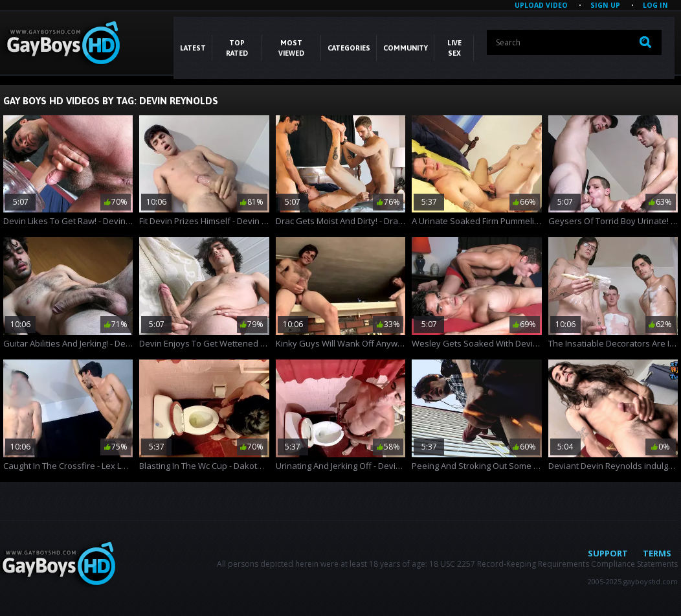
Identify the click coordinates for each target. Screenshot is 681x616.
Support (608, 553)
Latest (193, 48)
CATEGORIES (349, 48)
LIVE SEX (454, 48)
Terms (657, 553)
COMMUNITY (406, 48)
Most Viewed (291, 48)
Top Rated (237, 48)
